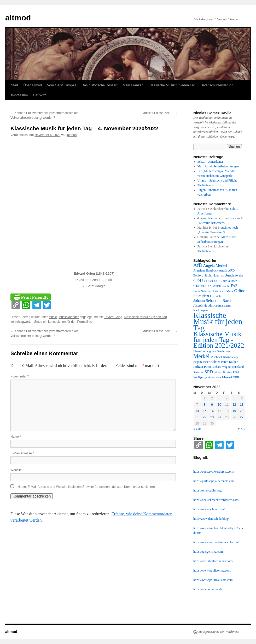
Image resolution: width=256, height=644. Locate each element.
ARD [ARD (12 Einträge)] (231, 270)
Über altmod (33, 85)
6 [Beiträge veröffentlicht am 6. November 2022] (242, 398)
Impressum (19, 95)
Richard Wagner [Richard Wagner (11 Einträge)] (222, 367)
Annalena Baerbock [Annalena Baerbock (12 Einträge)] (206, 270)
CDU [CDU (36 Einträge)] (198, 280)
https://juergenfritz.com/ (208, 552)
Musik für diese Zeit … (160, 113)
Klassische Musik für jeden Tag (172, 85)
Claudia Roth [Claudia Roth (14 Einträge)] (228, 281)
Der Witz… (41, 95)
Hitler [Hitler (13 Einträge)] (197, 296)
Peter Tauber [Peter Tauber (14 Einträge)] (229, 362)
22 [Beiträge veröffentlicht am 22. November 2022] (204, 417)
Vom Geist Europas (62, 85)
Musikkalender (69, 317)
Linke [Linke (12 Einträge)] (197, 351)
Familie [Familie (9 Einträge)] (226, 286)
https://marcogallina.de (208, 589)
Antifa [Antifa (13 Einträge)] (223, 270)
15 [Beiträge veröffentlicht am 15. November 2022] (204, 411)
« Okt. (197, 429)
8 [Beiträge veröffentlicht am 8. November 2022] (205, 405)
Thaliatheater (206, 185)
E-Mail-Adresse (22, 453)
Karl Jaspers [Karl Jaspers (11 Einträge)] (201, 310)
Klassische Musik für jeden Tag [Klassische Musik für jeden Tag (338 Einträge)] (218, 321)
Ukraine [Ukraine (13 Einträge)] (227, 372)
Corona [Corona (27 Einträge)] (200, 286)
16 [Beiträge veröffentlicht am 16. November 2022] (212, 411)
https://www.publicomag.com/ (212, 570)
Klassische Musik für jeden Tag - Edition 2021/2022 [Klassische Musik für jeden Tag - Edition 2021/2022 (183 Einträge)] (219, 340)
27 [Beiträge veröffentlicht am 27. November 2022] (242, 417)
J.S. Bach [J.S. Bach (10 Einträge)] (215, 296)
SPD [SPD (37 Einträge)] (209, 372)
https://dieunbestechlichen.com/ (213, 561)
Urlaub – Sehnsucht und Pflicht (217, 180)
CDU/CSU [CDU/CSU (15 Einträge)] (211, 281)
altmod (18, 18)
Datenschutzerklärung (217, 85)
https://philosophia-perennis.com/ (214, 481)
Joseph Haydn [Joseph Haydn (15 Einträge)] (203, 305)
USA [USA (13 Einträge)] (236, 372)
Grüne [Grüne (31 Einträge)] (240, 291)
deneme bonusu (207, 218)
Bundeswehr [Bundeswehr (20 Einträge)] (234, 275)
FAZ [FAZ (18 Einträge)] (234, 286)
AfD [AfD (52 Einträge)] (198, 265)
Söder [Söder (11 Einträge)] (217, 372)
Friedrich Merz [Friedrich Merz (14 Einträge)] (223, 291)
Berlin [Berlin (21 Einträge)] (219, 275)
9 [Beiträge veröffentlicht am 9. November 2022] (212, 405)
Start (14, 85)
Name (16, 437)
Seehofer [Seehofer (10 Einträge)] (199, 372)
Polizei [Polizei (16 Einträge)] (198, 367)
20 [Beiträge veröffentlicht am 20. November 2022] (242, 411)
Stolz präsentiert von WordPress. (219, 632)
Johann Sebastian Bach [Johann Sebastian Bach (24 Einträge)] (212, 300)
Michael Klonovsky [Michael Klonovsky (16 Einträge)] (224, 357)
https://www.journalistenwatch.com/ (216, 542)
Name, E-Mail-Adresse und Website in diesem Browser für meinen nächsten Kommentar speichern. (87, 487)
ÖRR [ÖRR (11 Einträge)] (236, 377)
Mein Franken (133, 85)
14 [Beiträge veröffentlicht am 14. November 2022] (197, 411)
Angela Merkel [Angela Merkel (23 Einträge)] (215, 265)
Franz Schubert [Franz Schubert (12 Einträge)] (203, 291)
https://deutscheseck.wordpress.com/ (216, 500)
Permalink (84, 322)
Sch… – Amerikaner (210, 162)
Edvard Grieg (113, 317)
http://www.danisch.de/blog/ (211, 519)
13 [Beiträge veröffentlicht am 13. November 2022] (242, 405)
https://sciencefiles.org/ (208, 490)
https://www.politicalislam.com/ (213, 580)
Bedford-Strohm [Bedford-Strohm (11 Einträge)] (203, 276)
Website (16, 470)
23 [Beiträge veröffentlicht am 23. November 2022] (212, 417)
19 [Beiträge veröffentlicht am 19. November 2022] (234, 411)
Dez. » (241, 429)
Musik (53, 317)
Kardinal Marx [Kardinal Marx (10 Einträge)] (222, 306)
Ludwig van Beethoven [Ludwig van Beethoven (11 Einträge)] (216, 351)
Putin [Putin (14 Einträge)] (207, 367)
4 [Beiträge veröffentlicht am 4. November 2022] (227, 398)
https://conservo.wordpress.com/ (214, 472)
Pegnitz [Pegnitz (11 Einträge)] (198, 362)
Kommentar (20, 376)
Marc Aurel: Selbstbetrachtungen (218, 166)
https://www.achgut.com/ (209, 509)
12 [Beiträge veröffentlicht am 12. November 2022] (234, 405)
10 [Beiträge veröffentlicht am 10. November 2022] (219, 405)
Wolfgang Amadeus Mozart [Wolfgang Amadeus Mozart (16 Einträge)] (213, 377)
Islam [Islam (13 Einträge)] (205, 296)
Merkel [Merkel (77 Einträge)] (201, 356)
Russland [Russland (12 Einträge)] (238, 367)
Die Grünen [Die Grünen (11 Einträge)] (214, 286)
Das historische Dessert (99, 85)
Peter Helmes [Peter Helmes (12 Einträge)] (212, 362)
